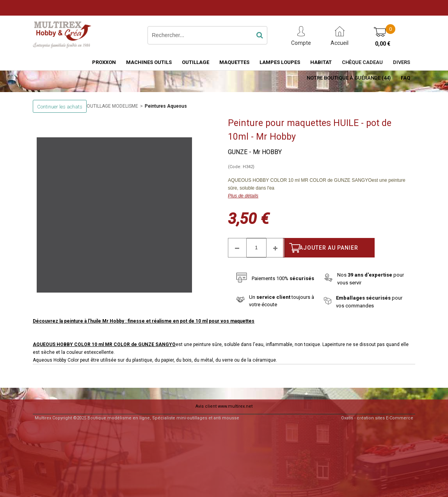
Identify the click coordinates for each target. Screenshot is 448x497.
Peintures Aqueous (166, 106)
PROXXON (104, 62)
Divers (402, 62)
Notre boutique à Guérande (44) (349, 78)
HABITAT (321, 62)
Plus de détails (243, 196)
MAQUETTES (234, 62)
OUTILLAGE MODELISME (112, 106)
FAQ (405, 78)
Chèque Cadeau (362, 62)
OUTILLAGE (196, 62)
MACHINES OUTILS (149, 62)
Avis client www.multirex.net (224, 406)
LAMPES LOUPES (280, 62)
